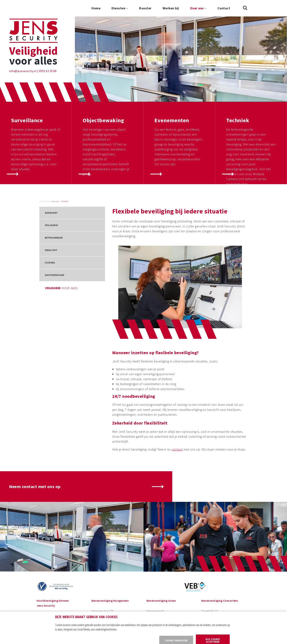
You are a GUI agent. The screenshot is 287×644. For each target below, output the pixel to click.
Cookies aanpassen (176, 628)
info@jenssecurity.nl (23, 54)
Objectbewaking (103, 104)
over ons (56, 185)
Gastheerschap (55, 259)
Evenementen (172, 104)
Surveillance (27, 104)
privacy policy (82, 639)
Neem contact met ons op (35, 470)
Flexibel (50, 246)
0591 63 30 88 (48, 54)
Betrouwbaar (54, 221)
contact (177, 433)
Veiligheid (51, 209)
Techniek (238, 104)
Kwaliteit (51, 234)
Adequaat (51, 196)
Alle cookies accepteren (213, 628)
